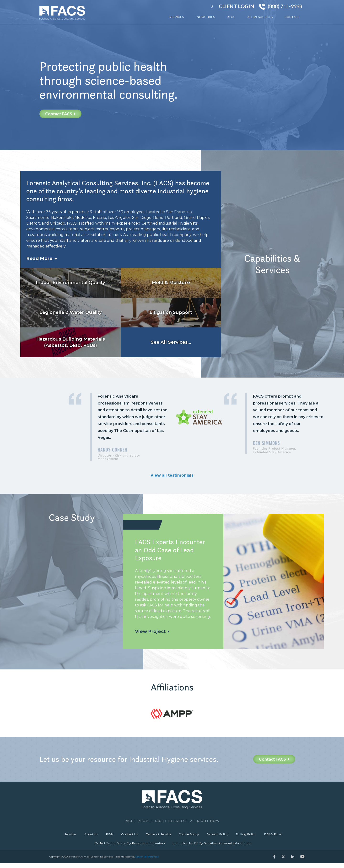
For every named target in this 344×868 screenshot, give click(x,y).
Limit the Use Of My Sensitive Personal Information (213, 847)
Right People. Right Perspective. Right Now (172, 821)
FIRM (107, 836)
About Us (87, 836)
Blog (231, 17)
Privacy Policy (220, 836)
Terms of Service (159, 836)
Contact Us (129, 836)
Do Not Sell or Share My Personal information (129, 847)
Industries (205, 17)
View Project (150, 631)
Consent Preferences (147, 861)
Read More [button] (39, 258)
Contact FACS (60, 114)
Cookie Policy (190, 836)
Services (176, 17)
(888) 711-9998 (285, 6)
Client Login (236, 6)
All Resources (260, 17)
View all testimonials (172, 475)
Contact (292, 17)
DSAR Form (279, 836)
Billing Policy (250, 836)
